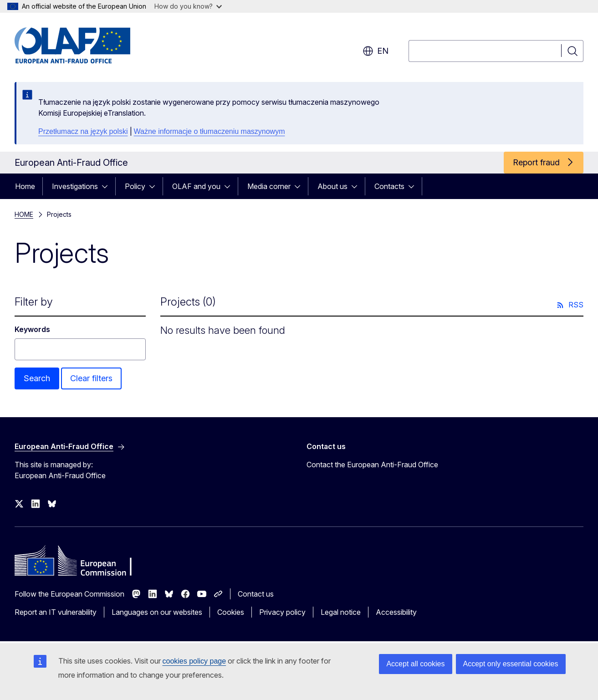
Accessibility (396, 612)
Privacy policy (282, 612)
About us (332, 186)
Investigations (75, 186)
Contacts (389, 186)
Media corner (269, 186)
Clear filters (91, 378)
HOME (24, 214)
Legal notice (341, 612)
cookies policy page (194, 661)
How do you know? (188, 6)
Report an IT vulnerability (56, 612)
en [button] (376, 51)
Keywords (32, 329)
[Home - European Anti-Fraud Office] (88, 46)
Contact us (256, 594)
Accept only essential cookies (511, 664)
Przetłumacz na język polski (83, 131)
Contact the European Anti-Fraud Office (372, 465)
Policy (135, 186)
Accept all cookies (415, 664)
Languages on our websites (157, 612)
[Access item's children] (107, 186)
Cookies (231, 612)
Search (37, 378)
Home (25, 186)
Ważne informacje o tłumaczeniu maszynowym (210, 131)
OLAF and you (196, 186)
